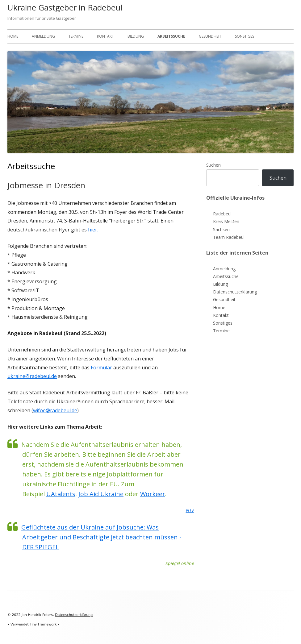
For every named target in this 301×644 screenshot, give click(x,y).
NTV (190, 510)
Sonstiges (245, 36)
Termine (76, 36)
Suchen (213, 165)
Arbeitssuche (171, 36)
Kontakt (105, 36)
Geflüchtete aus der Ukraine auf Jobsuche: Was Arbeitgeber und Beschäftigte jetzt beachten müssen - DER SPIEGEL (101, 537)
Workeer (153, 494)
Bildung (136, 36)
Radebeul (222, 214)
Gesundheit (210, 36)
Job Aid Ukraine (101, 494)
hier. (93, 230)
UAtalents (61, 494)
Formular (101, 368)
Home (13, 36)
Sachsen (221, 229)
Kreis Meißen (226, 221)
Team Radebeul (229, 237)
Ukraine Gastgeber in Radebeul (65, 7)
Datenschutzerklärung (235, 292)
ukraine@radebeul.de (32, 376)
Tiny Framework (43, 624)
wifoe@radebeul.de (55, 410)
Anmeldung (43, 36)
